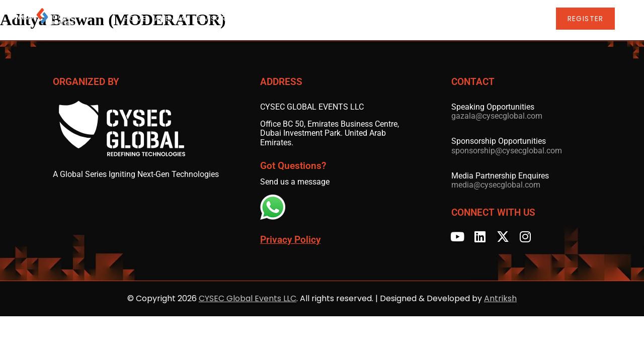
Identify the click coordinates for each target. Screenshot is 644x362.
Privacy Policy (290, 240)
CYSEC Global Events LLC (248, 298)
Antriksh (500, 298)
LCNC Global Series (474, 19)
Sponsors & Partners (372, 19)
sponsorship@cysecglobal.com (507, 151)
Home (146, 19)
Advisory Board (237, 19)
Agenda (180, 19)
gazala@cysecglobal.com (497, 116)
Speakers (297, 19)
